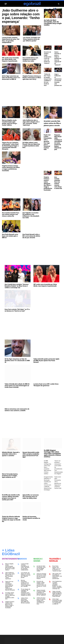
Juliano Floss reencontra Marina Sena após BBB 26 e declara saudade (25, 608)
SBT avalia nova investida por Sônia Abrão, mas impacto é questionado (10, 67)
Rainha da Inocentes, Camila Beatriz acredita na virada (31, 526)
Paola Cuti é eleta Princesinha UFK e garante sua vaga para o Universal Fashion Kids (48, 150)
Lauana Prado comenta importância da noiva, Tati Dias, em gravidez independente (11, 48)
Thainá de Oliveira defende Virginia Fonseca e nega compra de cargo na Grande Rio (11, 527)
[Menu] (6, 4)
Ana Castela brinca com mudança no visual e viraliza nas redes (30, 67)
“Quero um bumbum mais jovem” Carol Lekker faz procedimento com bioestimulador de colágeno (58, 475)
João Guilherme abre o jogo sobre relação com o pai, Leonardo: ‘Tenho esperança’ (19, 20)
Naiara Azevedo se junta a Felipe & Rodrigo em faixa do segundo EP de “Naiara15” (58, 58)
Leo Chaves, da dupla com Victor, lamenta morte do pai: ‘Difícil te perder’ (32, 47)
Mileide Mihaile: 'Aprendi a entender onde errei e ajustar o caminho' (11, 461)
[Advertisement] (22, 101)
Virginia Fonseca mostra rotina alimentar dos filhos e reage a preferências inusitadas (11, 176)
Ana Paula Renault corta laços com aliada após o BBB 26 (10, 243)
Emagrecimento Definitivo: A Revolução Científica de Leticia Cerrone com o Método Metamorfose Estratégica (48, 491)
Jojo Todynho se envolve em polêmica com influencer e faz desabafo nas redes (31, 223)
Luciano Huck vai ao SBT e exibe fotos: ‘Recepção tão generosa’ (46, 392)
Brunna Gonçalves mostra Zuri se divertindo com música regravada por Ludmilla (26, 591)
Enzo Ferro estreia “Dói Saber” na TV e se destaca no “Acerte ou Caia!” (17, 318)
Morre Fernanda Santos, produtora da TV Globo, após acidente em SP (10, 483)
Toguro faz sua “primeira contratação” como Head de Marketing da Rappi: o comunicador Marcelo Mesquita (10, 153)
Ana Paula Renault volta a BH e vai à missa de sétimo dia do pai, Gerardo (31, 243)
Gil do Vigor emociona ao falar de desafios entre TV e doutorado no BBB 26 (11, 85)
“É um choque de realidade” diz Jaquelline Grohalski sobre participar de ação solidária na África (26, 600)
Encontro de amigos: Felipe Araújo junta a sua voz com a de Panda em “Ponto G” (48, 58)
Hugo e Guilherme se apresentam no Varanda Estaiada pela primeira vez (58, 80)
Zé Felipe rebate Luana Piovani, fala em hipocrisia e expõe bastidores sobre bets (31, 153)
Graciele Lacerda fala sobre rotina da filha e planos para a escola (52, 131)
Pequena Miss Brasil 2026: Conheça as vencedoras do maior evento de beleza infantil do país (58, 150)
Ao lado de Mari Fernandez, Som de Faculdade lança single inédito (53, 23)
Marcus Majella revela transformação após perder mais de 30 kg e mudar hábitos (10, 130)
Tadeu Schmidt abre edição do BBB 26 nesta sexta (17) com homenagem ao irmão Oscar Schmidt (17, 393)
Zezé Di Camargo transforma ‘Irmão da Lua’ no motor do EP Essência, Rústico (41, 584)
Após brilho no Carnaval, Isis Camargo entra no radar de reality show (31, 504)
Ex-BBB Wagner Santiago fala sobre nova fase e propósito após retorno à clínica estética (52, 461)
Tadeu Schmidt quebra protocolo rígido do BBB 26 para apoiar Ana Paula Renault (46, 368)
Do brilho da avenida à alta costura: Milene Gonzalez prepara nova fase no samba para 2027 (11, 505)
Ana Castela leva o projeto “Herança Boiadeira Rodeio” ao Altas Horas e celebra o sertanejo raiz (17, 293)
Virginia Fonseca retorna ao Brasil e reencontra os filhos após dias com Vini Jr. (32, 85)
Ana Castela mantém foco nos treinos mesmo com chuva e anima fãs (11, 222)
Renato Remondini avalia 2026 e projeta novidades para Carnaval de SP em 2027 (31, 462)
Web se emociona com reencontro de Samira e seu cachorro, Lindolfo (17, 417)
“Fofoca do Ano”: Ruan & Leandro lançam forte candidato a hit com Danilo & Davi (48, 80)
